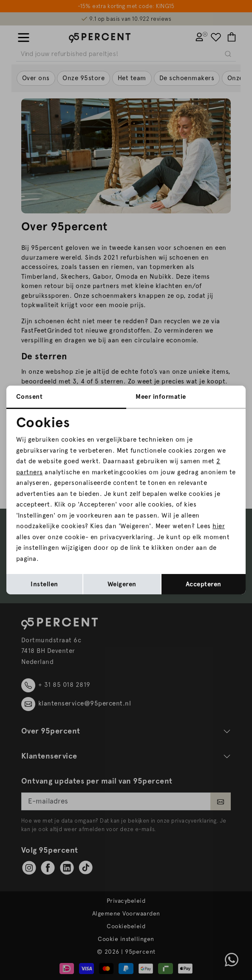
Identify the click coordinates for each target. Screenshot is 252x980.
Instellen (44, 584)
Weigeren (122, 584)
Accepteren (204, 584)
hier (219, 526)
